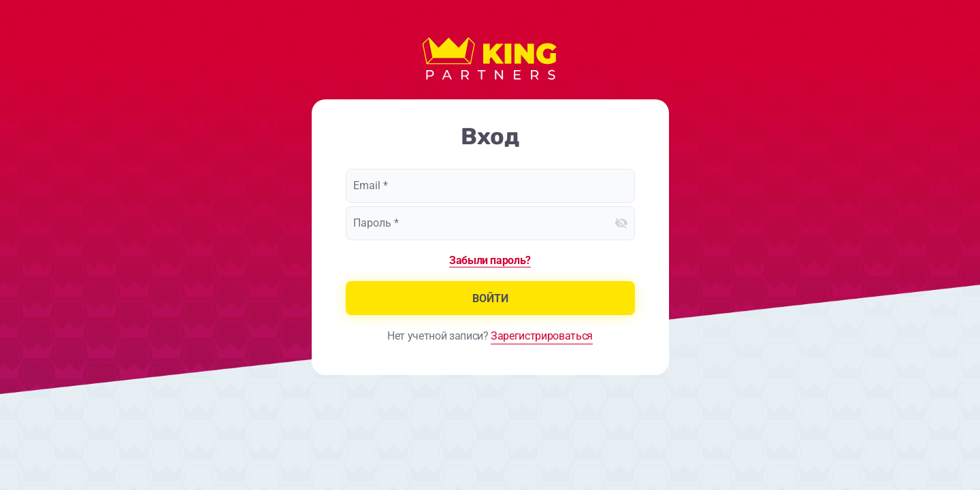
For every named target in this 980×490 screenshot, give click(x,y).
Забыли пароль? (490, 260)
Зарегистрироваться (542, 336)
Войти (490, 298)
